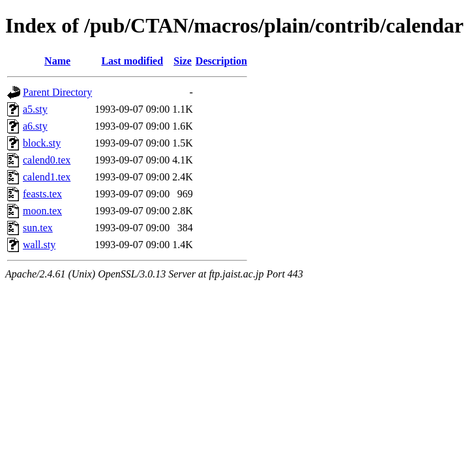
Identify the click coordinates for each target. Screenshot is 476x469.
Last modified (132, 61)
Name (57, 61)
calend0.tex (47, 160)
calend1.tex (47, 177)
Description (221, 61)
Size (183, 61)
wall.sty (39, 245)
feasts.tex (42, 194)
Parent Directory (57, 92)
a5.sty (35, 109)
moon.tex (42, 211)
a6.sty (35, 126)
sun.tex (38, 228)
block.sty (42, 143)
